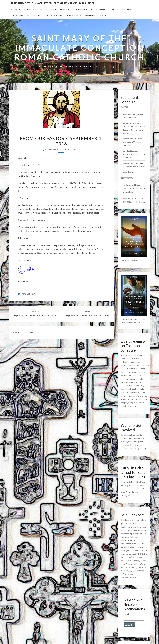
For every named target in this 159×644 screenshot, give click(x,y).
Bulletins (43, 9)
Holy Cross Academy (99, 9)
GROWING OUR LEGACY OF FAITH (96, 16)
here (130, 495)
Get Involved (29, 9)
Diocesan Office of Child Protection (25, 16)
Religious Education (59, 9)
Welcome (14, 9)
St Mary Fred (73, 150)
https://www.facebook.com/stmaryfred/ (138, 365)
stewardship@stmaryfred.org (133, 448)
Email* (134, 617)
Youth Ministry (79, 9)
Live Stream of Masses (53, 16)
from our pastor (29, 294)
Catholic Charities (73, 16)
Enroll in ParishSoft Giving (122, 9)
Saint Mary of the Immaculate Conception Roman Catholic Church (53, 3)
